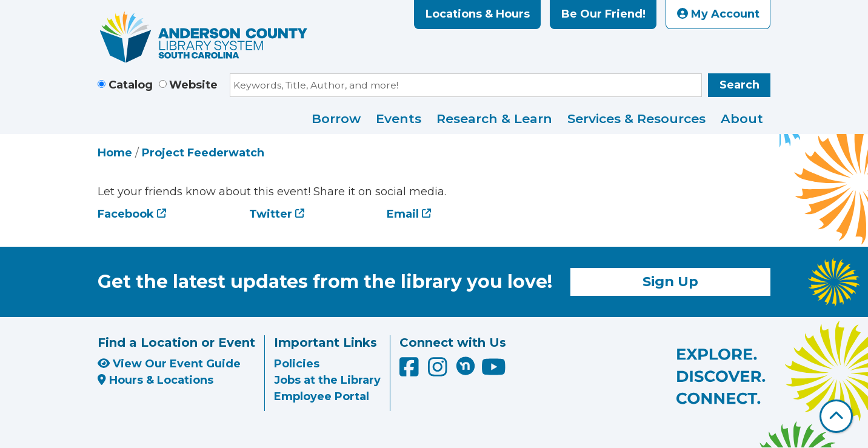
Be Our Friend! (603, 14)
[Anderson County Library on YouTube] (494, 372)
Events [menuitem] (399, 119)
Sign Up (670, 281)
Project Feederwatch (203, 153)
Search (739, 85)
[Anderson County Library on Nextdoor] (466, 366)
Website (193, 85)
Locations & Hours (478, 14)
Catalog (131, 85)
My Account (718, 14)
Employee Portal (322, 396)
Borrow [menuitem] (336, 119)
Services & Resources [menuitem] (636, 119)
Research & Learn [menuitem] (494, 119)
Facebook (126, 214)
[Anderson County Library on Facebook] (411, 372)
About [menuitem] (742, 119)
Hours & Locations (155, 380)
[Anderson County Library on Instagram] (439, 372)
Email (403, 214)
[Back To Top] (836, 416)
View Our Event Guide (169, 364)
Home (115, 153)
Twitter (271, 214)
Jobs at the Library (327, 380)
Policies (297, 364)
